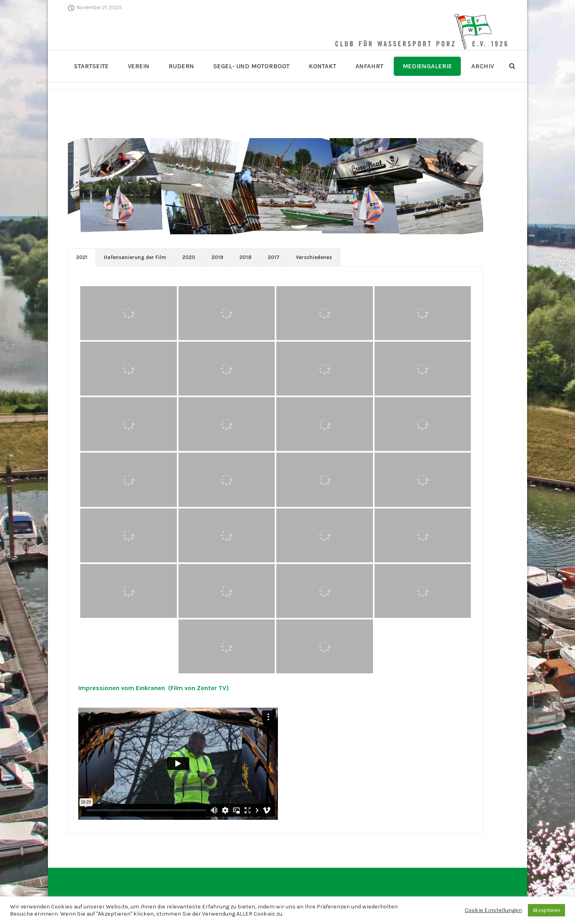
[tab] (82, 257)
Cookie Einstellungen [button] (493, 910)
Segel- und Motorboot (251, 66)
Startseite (91, 66)
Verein (139, 66)
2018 (246, 257)
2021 (82, 257)
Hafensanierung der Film (135, 257)
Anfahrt (369, 66)
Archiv (483, 66)
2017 (274, 257)
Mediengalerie (427, 66)
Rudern (181, 66)
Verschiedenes (314, 257)
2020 (189, 257)
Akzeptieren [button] (546, 910)
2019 (217, 257)
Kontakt (322, 66)
